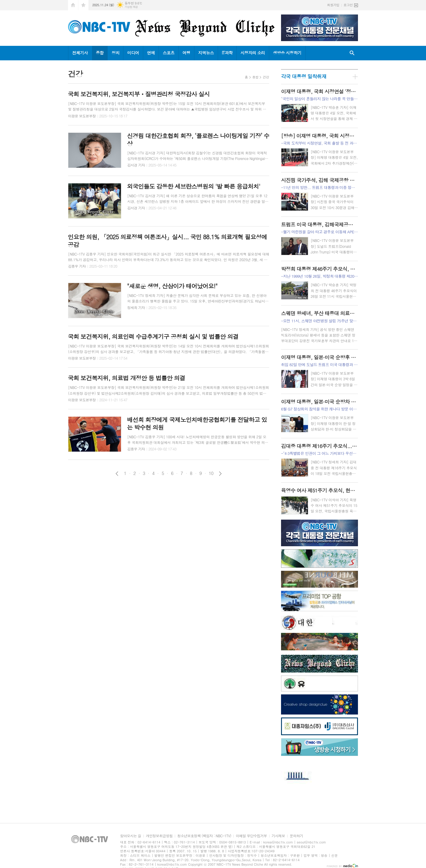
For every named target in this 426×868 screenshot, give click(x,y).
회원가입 (333, 5)
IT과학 (227, 53)
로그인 (348, 5)
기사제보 (278, 836)
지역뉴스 (206, 53)
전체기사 (80, 53)
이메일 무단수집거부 (251, 836)
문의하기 (296, 836)
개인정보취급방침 (159, 836)
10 (211, 473)
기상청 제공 (131, 7)
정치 (115, 53)
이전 (117, 474)
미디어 (133, 53)
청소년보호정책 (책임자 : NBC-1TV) (204, 836)
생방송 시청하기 (287, 53)
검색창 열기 (352, 53)
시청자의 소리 (253, 53)
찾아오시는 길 (131, 836)
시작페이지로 (73, 5)
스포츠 (168, 53)
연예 (151, 53)
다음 (220, 474)
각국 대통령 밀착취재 (304, 76)
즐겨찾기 (83, 5)
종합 (100, 53)
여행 (186, 53)
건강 (266, 77)
